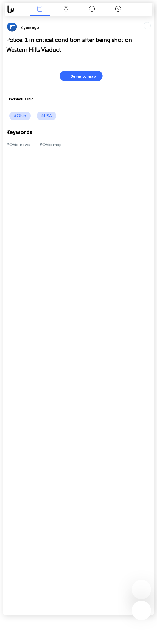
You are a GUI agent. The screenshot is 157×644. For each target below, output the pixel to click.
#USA (46, 116)
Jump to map (80, 76)
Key (118, 9)
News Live (40, 9)
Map (66, 9)
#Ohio (20, 116)
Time (92, 9)
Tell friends (151, 20)
